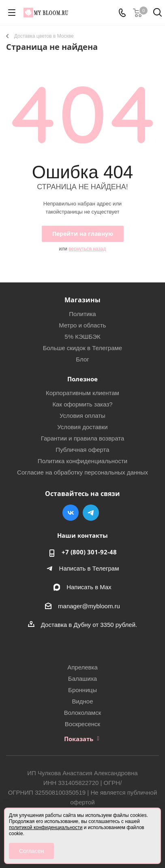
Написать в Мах (89, 587)
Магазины (82, 300)
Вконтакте (71, 513)
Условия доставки (82, 427)
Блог (82, 359)
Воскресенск (82, 724)
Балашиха (82, 679)
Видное (82, 701)
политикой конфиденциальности (46, 827)
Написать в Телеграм (89, 568)
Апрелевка (82, 667)
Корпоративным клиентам (82, 393)
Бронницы (82, 690)
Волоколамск (83, 713)
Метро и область (82, 325)
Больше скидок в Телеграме (82, 348)
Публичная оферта (82, 450)
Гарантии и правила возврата (83, 438)
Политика (82, 314)
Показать (79, 739)
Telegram (91, 513)
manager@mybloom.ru (89, 606)
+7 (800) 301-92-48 (89, 552)
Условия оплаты (82, 416)
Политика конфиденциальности (82, 461)
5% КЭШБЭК (82, 337)
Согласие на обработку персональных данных (82, 472)
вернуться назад (87, 249)
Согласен (31, 851)
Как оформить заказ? (82, 404)
